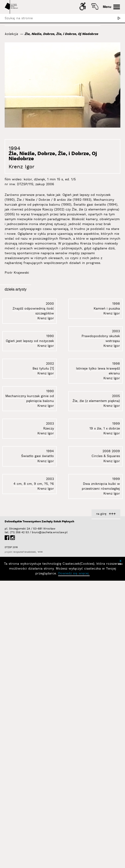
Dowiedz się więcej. (74, 863)
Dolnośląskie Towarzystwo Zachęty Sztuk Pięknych (39, 811)
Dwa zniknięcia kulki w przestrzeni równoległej (101, 699)
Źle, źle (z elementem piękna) (30, 778)
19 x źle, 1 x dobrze (105, 423)
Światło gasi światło (104, 629)
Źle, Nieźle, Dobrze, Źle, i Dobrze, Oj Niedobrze (61, 34)
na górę (101, 803)
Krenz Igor (21, 167)
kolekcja (11, 34)
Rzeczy (115, 492)
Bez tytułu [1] (43, 708)
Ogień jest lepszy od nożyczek (30, 567)
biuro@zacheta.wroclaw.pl (34, 822)
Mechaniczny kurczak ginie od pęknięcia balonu (96, 352)
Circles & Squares (106, 560)
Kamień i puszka (41, 350)
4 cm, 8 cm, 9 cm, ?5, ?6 (100, 770)
